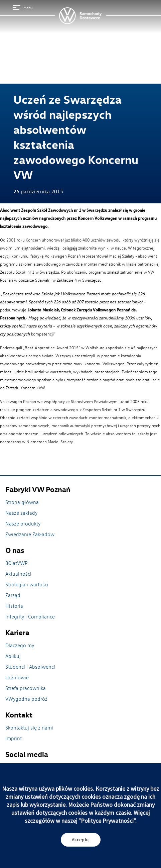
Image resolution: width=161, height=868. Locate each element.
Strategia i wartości (27, 584)
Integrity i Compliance (30, 616)
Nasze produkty (23, 523)
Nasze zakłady (21, 513)
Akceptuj (81, 840)
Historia (14, 606)
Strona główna (22, 502)
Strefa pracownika (26, 688)
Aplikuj (13, 656)
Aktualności (18, 574)
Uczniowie (17, 677)
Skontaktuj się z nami (29, 728)
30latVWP (17, 563)
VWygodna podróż (26, 699)
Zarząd (13, 595)
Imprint (14, 738)
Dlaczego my (20, 645)
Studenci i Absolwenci (30, 667)
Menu (23, 8)
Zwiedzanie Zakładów (30, 534)
